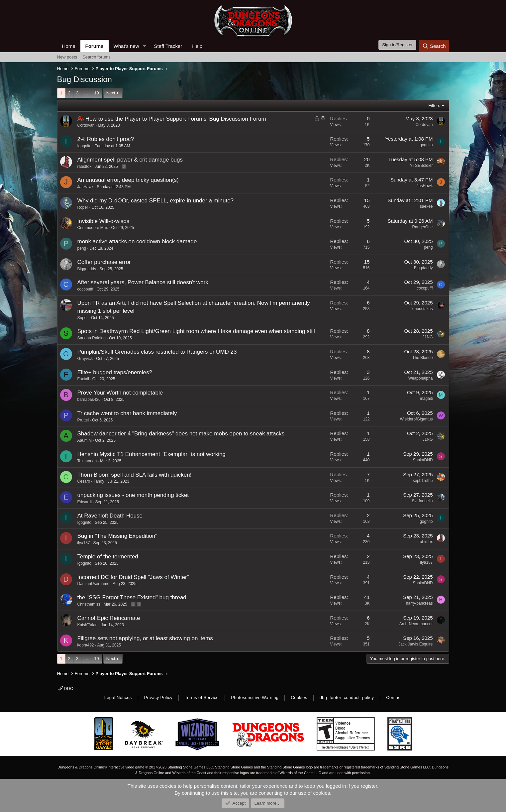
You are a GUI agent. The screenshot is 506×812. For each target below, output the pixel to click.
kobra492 (86, 645)
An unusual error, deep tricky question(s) (128, 180)
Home (69, 46)
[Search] (434, 46)
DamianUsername (94, 584)
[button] (144, 46)
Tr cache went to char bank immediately (127, 413)
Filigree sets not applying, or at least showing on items (145, 638)
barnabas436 (89, 400)
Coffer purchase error (104, 262)
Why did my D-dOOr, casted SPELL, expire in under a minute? (156, 201)
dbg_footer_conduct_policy (347, 697)
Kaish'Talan (88, 625)
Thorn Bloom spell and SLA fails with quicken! (135, 475)
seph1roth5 (423, 481)
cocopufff (85, 289)
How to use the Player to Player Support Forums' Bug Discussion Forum (176, 119)
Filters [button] (434, 106)
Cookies (299, 697)
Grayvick (85, 359)
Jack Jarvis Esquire (415, 644)
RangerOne (422, 227)
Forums (95, 46)
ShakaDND (423, 460)
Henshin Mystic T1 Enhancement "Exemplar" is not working (152, 454)
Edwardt (85, 502)
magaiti (426, 399)
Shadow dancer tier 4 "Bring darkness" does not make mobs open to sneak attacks (181, 434)
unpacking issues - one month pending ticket (133, 495)
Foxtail (83, 379)
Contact (394, 697)
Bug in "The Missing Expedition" (117, 536)
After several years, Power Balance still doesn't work (143, 282)
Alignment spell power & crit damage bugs (130, 160)
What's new (126, 46)
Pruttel (83, 420)
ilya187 (84, 543)
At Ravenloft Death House (110, 516)
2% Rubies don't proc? (106, 139)
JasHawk (86, 187)
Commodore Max (93, 228)
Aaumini (85, 440)
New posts (67, 57)
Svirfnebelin (422, 501)
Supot (83, 318)
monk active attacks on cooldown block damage (137, 241)
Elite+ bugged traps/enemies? (115, 372)
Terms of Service (202, 697)
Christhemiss (89, 604)
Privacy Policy (158, 697)
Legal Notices (118, 697)
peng (82, 248)
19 (96, 93)
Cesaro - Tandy (91, 481)
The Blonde (422, 358)
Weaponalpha (421, 378)
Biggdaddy (87, 269)
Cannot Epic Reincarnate (109, 618)
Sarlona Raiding (92, 338)
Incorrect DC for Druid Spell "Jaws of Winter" (133, 577)
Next (111, 93)
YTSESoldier (421, 166)
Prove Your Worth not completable (120, 393)
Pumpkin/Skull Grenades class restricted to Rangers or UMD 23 (157, 352)
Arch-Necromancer (416, 624)
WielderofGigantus (416, 419)
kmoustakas (422, 309)
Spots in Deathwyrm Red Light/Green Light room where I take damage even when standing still (196, 331)
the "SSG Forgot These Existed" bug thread (132, 597)
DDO (66, 689)
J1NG (428, 337)
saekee (426, 206)
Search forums (97, 57)
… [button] (86, 93)
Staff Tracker (168, 46)
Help (197, 46)
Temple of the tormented (108, 557)
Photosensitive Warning (255, 697)
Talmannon (87, 461)
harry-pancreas (419, 603)
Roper (83, 207)
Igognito (85, 146)
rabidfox (85, 167)
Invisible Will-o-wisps (103, 221)
